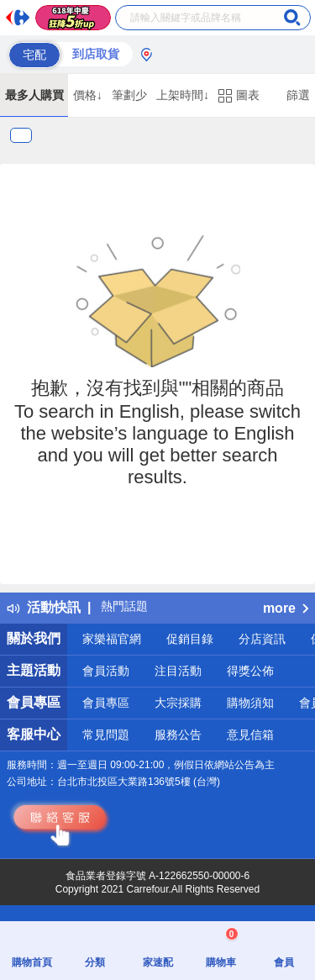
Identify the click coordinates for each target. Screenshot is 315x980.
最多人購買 (34, 95)
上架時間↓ (183, 95)
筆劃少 (129, 95)
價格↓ (88, 95)
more (286, 608)
